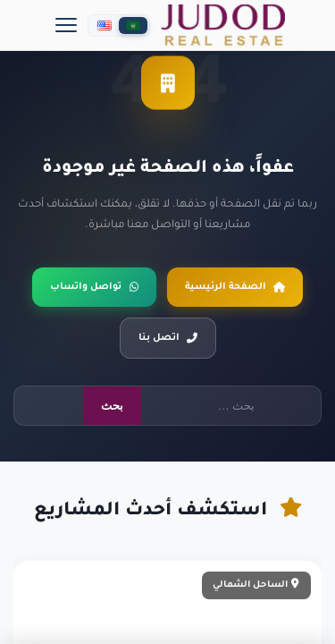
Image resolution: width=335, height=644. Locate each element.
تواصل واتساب (95, 287)
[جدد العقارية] (223, 25)
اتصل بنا (168, 338)
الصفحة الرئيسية (235, 287)
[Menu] (66, 25)
